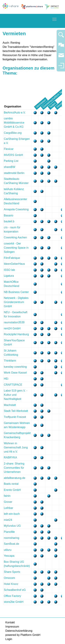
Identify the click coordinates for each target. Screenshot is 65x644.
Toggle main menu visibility (55, 19)
